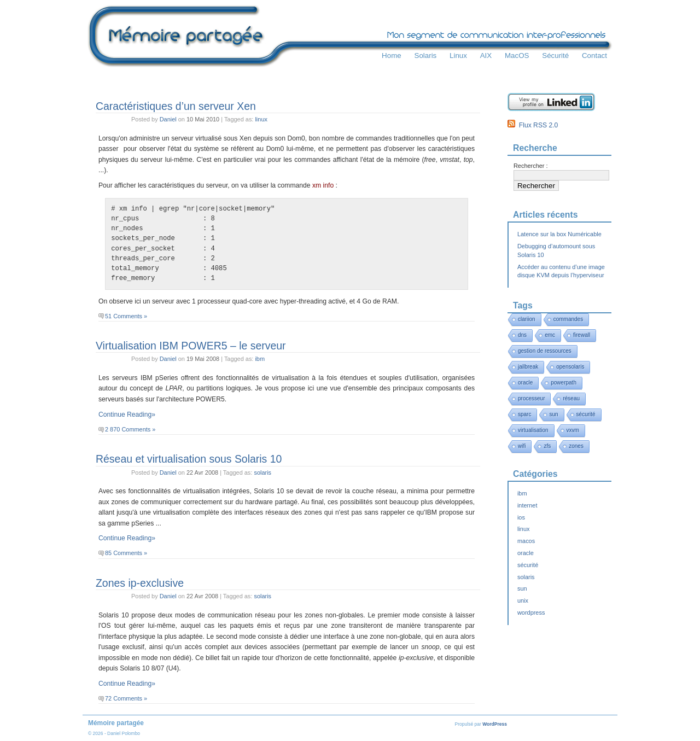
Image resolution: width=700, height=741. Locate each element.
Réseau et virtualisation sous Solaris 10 (189, 459)
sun (553, 414)
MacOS (517, 56)
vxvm (573, 430)
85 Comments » (126, 553)
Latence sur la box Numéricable (559, 234)
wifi (522, 446)
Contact (594, 56)
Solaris (425, 56)
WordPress (495, 724)
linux (261, 119)
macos (526, 541)
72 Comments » (126, 698)
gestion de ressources (545, 351)
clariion (527, 319)
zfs (547, 446)
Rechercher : (531, 166)
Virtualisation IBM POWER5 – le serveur (191, 346)
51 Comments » (126, 316)
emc (550, 335)
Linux (458, 56)
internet (527, 505)
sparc (524, 414)
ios (521, 517)
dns (522, 335)
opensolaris (570, 367)
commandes (568, 319)
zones (576, 446)
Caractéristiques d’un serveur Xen (176, 106)
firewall (582, 335)
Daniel (168, 119)
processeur (531, 398)
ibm (260, 359)
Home (392, 56)
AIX (486, 56)
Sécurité (555, 56)
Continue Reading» (127, 415)
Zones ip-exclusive (140, 583)
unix (523, 600)
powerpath (564, 383)
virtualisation (533, 430)
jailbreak (528, 367)
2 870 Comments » (130, 429)
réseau (571, 398)
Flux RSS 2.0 (533, 125)
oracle (525, 383)
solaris (262, 472)
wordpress (531, 612)
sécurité (586, 414)
